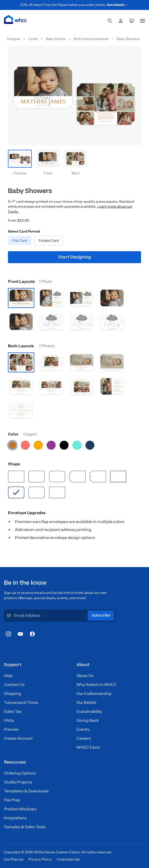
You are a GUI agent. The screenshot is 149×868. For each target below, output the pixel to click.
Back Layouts (31, 346)
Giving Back (88, 720)
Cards (33, 39)
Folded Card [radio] (49, 241)
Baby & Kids (56, 39)
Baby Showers (128, 39)
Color (22, 434)
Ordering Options (20, 773)
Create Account (18, 738)
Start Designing (75, 257)
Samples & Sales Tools (25, 827)
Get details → (118, 5)
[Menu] (143, 20)
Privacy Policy (40, 859)
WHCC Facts (88, 747)
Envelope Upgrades (27, 513)
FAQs (9, 720)
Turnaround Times (21, 702)
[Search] (110, 21)
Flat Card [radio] (20, 241)
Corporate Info (68, 859)
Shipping (13, 694)
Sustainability (89, 711)
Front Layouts (30, 281)
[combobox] (110, 21)
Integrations (15, 818)
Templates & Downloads (26, 791)
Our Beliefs (86, 702)
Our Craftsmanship (94, 694)
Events (83, 729)
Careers (84, 738)
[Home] (15, 19)
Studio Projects (18, 782)
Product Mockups (20, 809)
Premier (11, 729)
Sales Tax (13, 711)
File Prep (12, 800)
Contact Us (14, 685)
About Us (85, 676)
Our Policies (14, 859)
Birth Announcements (91, 39)
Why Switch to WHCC (96, 685)
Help (8, 676)
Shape (14, 464)
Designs (14, 39)
